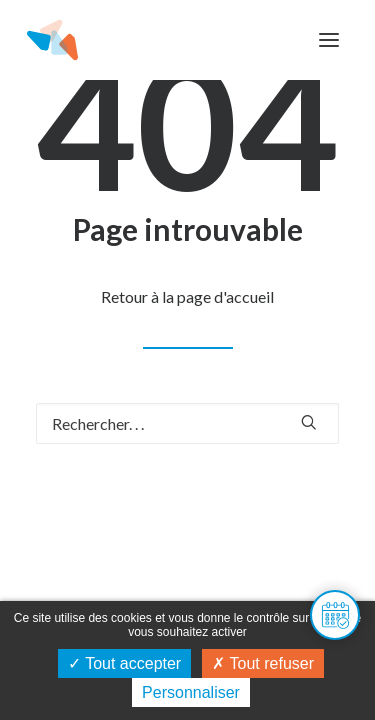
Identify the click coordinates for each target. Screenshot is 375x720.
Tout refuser (263, 663)
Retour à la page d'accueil (187, 296)
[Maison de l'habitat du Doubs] (52, 40)
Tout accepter (124, 663)
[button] (329, 40)
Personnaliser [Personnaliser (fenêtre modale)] (191, 692)
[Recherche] (187, 423)
